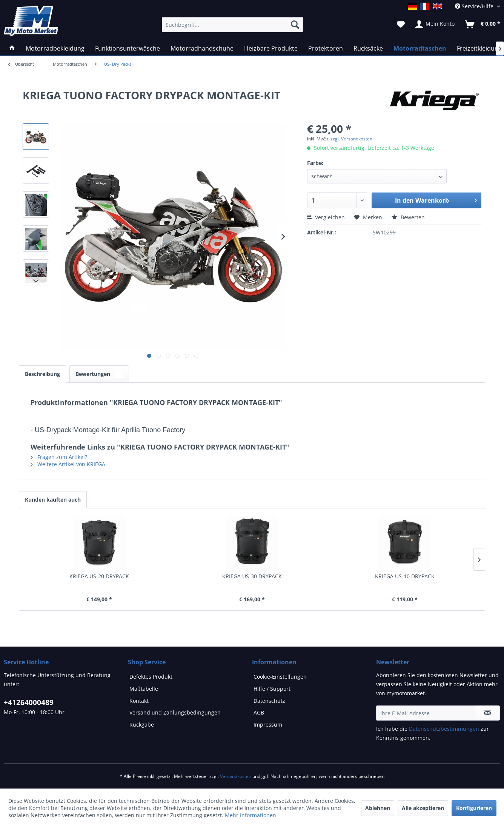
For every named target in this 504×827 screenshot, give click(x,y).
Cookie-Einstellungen (280, 677)
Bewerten (408, 217)
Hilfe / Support (272, 689)
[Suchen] (295, 25)
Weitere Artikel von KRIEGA (68, 464)
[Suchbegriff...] (232, 25)
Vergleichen (326, 217)
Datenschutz (269, 701)
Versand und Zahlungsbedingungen (175, 712)
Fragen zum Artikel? (59, 457)
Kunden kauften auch (53, 500)
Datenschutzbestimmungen (444, 729)
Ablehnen (378, 808)
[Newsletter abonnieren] (487, 713)
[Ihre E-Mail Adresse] (426, 713)
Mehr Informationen (250, 815)
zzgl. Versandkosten (351, 139)
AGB (259, 712)
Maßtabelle (144, 689)
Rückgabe (142, 725)
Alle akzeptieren (423, 808)
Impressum (268, 725)
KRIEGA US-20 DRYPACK (99, 576)
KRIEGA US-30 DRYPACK (252, 576)
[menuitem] (70, 64)
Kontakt (139, 701)
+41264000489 (29, 702)
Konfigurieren (474, 808)
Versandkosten (236, 776)
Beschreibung (42, 374)
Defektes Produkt (151, 677)
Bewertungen (99, 374)
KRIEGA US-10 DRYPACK (405, 576)
